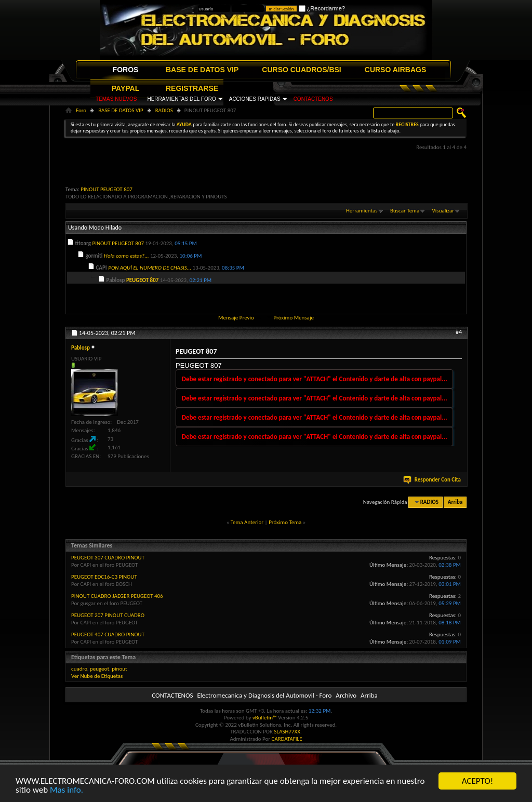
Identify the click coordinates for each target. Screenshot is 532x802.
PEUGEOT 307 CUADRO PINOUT (108, 558)
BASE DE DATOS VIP (202, 70)
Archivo (346, 695)
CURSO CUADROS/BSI (301, 70)
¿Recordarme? (322, 8)
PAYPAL (125, 88)
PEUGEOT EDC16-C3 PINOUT (104, 577)
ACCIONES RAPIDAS (255, 99)
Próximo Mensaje (294, 318)
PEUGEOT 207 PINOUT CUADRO (108, 615)
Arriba (455, 502)
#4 (459, 332)
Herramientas (362, 211)
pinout (119, 669)
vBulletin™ (265, 718)
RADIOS (164, 110)
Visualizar (443, 211)
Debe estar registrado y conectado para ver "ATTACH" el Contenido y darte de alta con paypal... (315, 379)
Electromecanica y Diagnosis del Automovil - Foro (264, 695)
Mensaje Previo (236, 318)
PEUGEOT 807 (142, 280)
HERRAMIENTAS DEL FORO (181, 99)
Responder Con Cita (433, 480)
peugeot (99, 669)
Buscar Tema (405, 211)
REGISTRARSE (192, 88)
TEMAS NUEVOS (116, 99)
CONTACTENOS (313, 99)
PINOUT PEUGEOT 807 (107, 189)
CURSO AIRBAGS (396, 70)
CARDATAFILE (287, 739)
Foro (81, 110)
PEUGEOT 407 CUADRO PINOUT (108, 634)
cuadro (79, 669)
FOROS (126, 70)
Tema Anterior (247, 522)
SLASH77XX (288, 732)
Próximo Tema (285, 522)
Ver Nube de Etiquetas (97, 676)
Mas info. (66, 790)
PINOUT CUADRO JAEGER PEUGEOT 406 (117, 596)
